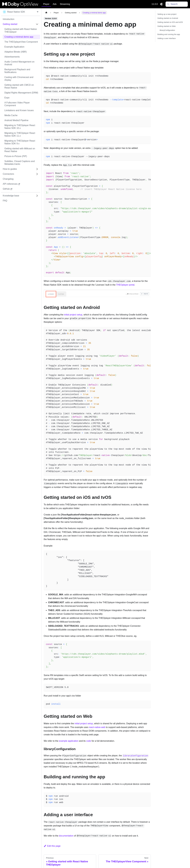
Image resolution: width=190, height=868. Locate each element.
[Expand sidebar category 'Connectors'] (37, 174)
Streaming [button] (65, 4)
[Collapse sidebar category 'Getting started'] (37, 24)
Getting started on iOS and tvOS (170, 22)
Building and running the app (169, 34)
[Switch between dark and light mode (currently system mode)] (162, 4)
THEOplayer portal (125, 285)
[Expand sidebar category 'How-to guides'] (37, 169)
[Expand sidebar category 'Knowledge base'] (37, 196)
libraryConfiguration (167, 30)
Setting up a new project (167, 14)
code (89, 741)
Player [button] (46, 4)
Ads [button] (55, 4)
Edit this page (52, 846)
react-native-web (97, 727)
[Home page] (46, 13)
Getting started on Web (167, 26)
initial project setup (73, 315)
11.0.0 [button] (155, 4)
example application (69, 741)
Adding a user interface (167, 38)
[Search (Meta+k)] (177, 4)
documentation (66, 836)
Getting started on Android (168, 18)
